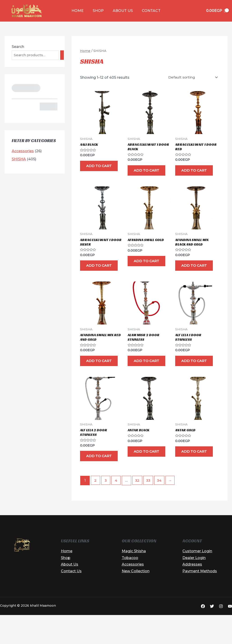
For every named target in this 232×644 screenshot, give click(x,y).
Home (80, 11)
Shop (99, 11)
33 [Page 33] (150, 510)
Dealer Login (194, 587)
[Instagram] (221, 636)
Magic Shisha (134, 580)
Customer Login (197, 580)
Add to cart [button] (96, 170)
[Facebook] (203, 636)
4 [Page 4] (117, 510)
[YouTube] (230, 636)
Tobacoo (130, 587)
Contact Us (71, 600)
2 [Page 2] (96, 510)
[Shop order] (191, 77)
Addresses (192, 594)
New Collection (136, 600)
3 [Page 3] (106, 510)
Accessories (133, 594)
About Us (122, 11)
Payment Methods (200, 600)
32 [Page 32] (138, 510)
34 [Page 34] (162, 510)
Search (18, 47)
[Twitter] (212, 636)
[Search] (63, 55)
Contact (148, 11)
